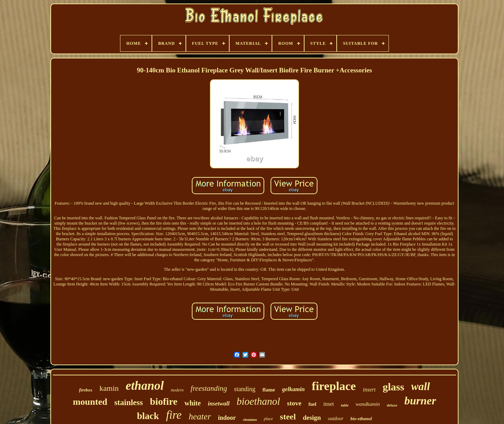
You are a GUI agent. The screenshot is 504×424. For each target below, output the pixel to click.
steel (288, 417)
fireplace (334, 386)
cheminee (250, 420)
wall (421, 386)
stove (294, 403)
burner (420, 401)
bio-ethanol (361, 419)
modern (177, 390)
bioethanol (258, 401)
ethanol (145, 386)
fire (174, 415)
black (148, 416)
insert (369, 390)
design (312, 418)
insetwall (219, 404)
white (193, 403)
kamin (109, 388)
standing (245, 389)
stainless (128, 402)
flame (269, 390)
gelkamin (293, 389)
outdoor (336, 419)
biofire (164, 401)
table (345, 405)
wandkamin (368, 404)
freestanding (209, 388)
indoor (227, 418)
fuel (312, 404)
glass (393, 387)
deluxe (392, 405)
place (268, 419)
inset (329, 404)
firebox (86, 390)
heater (200, 416)
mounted (90, 402)
